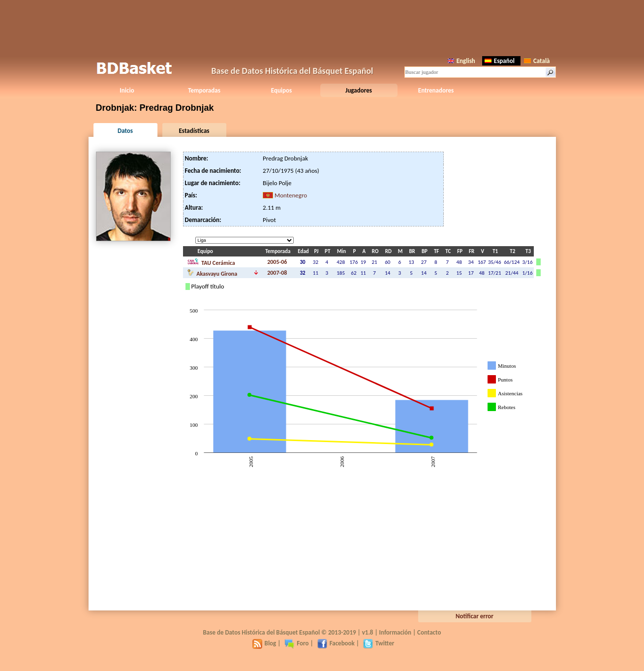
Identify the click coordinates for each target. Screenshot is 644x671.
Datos (125, 131)
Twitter (379, 643)
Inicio (127, 90)
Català (537, 61)
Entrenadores (436, 90)
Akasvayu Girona (212, 273)
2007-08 (277, 273)
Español (500, 61)
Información (396, 632)
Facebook (336, 643)
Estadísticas (194, 131)
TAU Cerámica (211, 262)
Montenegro (291, 195)
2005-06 (277, 262)
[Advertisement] (322, 27)
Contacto (429, 632)
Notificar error (475, 616)
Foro (296, 643)
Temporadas (204, 90)
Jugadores (359, 90)
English (461, 61)
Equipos (281, 90)
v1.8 (368, 632)
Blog (264, 643)
